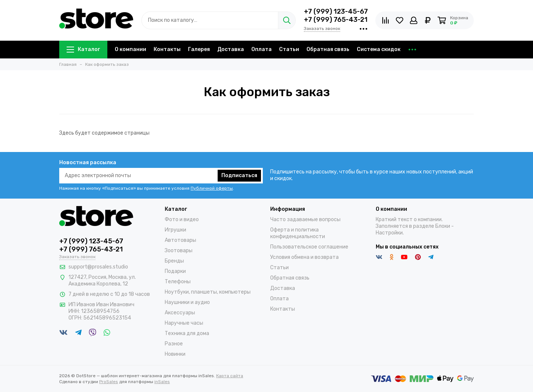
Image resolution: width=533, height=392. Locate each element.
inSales (162, 382)
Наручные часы (184, 323)
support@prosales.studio (98, 267)
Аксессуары (180, 313)
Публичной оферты (212, 188)
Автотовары (180, 240)
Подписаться (239, 175)
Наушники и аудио (187, 302)
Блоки (443, 226)
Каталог (83, 49)
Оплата (262, 49)
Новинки (175, 354)
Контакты (167, 49)
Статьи (289, 49)
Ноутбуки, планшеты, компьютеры (208, 292)
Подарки (175, 271)
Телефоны (178, 282)
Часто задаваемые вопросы (305, 219)
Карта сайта (230, 376)
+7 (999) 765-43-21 (336, 20)
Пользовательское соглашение (309, 247)
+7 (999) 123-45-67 (336, 11)
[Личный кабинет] (414, 20)
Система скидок (379, 49)
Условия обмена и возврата (304, 257)
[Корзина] (453, 20)
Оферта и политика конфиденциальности (298, 233)
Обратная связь (328, 49)
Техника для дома (187, 333)
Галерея (199, 49)
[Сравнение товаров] (385, 20)
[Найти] (287, 20)
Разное (174, 344)
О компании (130, 49)
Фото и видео (182, 219)
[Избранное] (400, 20)
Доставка (231, 49)
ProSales (109, 382)
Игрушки (175, 230)
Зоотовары (179, 251)
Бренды (174, 261)
